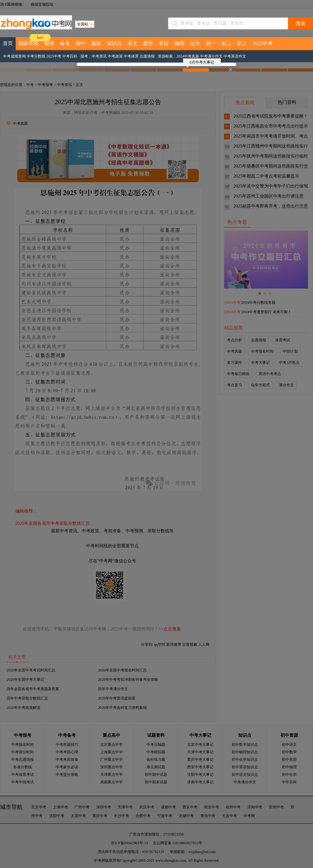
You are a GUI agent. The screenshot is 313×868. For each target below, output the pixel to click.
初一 (211, 43)
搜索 (300, 23)
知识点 (114, 43)
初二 (226, 43)
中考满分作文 (211, 56)
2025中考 (263, 43)
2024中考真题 (188, 56)
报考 (49, 43)
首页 (8, 43)
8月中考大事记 (200, 63)
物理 (179, 43)
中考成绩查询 (14, 56)
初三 (242, 43)
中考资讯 (99, 56)
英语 (164, 43)
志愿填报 (147, 56)
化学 (195, 43)
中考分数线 (36, 56)
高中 (80, 43)
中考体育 (131, 56)
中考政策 (115, 56)
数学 (148, 43)
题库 (96, 43)
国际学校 (28, 43)
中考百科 (70, 56)
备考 (65, 43)
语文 (132, 43)
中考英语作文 (235, 56)
